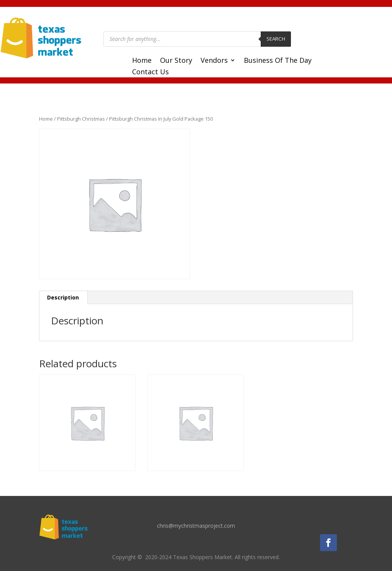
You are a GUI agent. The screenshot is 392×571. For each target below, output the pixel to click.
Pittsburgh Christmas (81, 119)
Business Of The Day (278, 61)
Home (142, 61)
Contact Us (150, 73)
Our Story (176, 61)
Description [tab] (63, 297)
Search (276, 39)
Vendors (214, 61)
